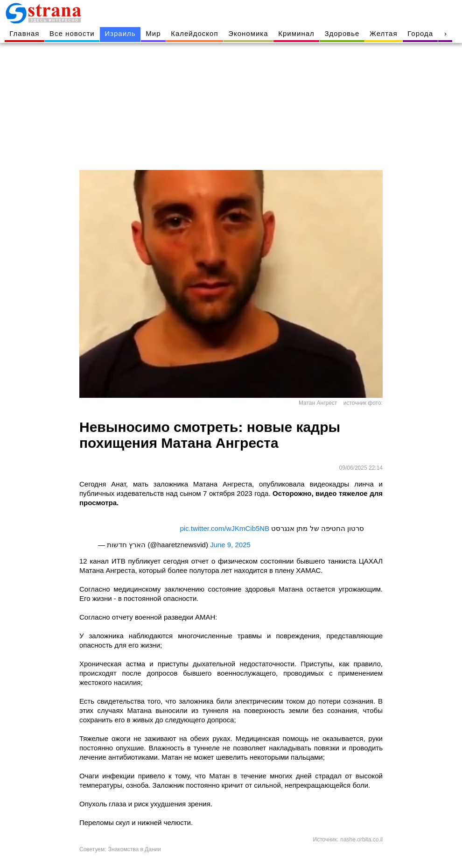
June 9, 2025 (230, 545)
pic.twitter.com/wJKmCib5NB (224, 528)
